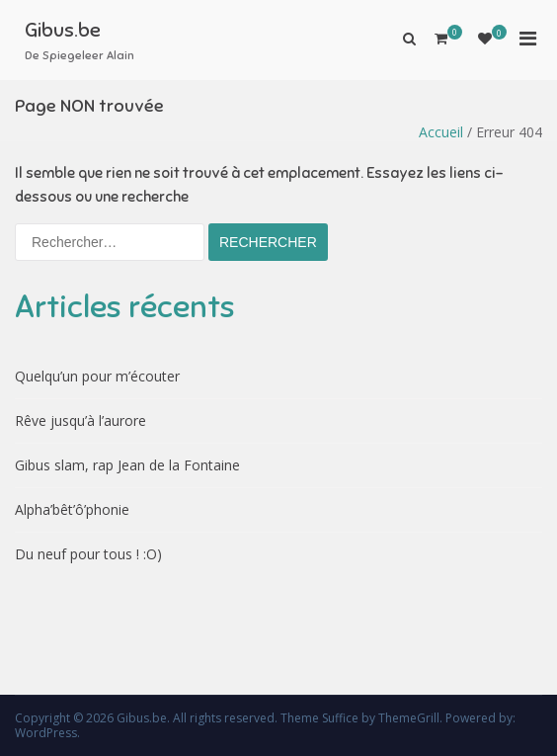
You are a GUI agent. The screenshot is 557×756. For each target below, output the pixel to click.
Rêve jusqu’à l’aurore (80, 420)
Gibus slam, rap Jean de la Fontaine (127, 465)
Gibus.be (63, 30)
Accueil (441, 132)
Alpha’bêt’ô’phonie (72, 509)
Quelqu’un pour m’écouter (97, 376)
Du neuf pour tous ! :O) (88, 554)
